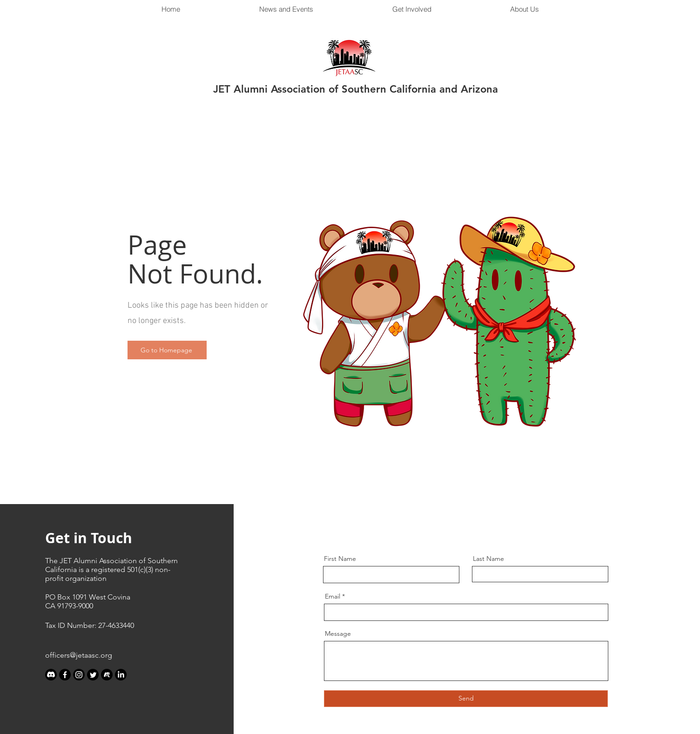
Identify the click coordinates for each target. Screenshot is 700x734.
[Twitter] (93, 675)
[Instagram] (79, 675)
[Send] (466, 699)
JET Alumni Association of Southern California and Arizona (356, 89)
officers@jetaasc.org (79, 655)
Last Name (488, 559)
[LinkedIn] (121, 675)
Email (333, 596)
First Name (340, 559)
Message (338, 633)
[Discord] (51, 675)
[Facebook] (65, 675)
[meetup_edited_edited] (107, 675)
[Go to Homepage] (167, 350)
